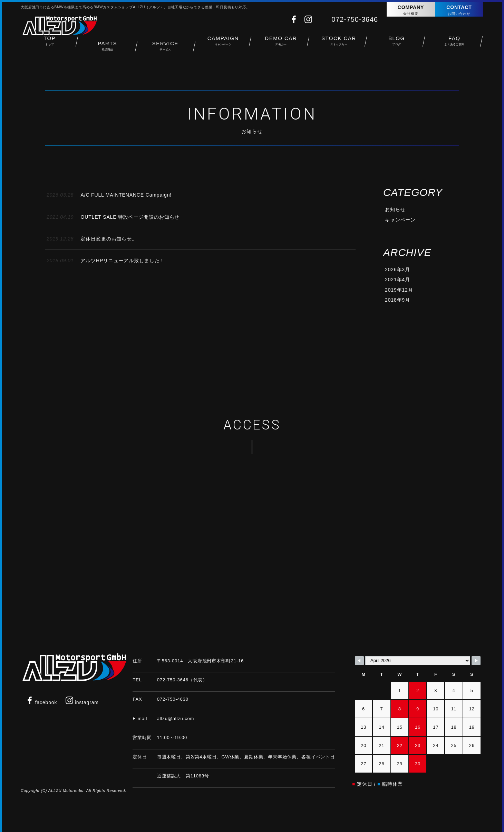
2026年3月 (398, 270)
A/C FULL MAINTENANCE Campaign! (109, 195)
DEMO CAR (281, 43)
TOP (50, 43)
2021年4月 (398, 280)
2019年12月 (399, 290)
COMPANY (411, 11)
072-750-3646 (355, 19)
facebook (41, 702)
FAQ (455, 43)
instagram (82, 702)
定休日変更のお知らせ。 (92, 239)
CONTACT (459, 11)
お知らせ (395, 209)
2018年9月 (398, 300)
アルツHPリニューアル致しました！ (106, 261)
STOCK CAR (339, 43)
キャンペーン (400, 220)
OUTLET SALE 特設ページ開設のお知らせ (113, 217)
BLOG (397, 43)
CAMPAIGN (223, 43)
